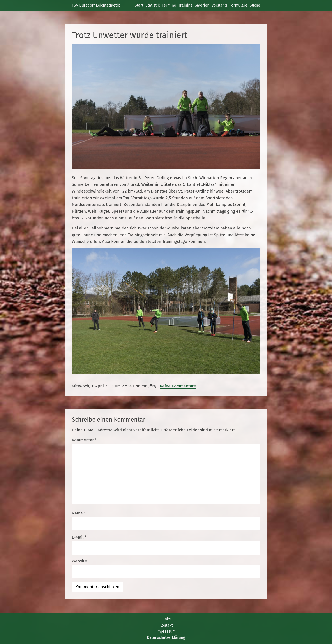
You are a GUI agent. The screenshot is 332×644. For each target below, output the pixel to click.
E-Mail (79, 537)
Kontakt (166, 625)
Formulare (238, 5)
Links (166, 619)
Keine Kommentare (178, 386)
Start (139, 5)
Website (79, 561)
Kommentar (84, 440)
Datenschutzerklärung (166, 637)
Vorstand (219, 5)
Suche (255, 5)
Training (185, 5)
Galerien (202, 5)
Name (79, 513)
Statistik (153, 5)
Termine (169, 5)
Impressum (166, 631)
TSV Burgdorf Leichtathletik (96, 5)
